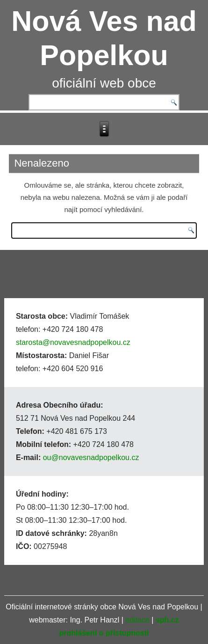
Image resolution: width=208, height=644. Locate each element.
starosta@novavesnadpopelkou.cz (73, 342)
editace (137, 620)
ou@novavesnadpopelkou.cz (91, 457)
